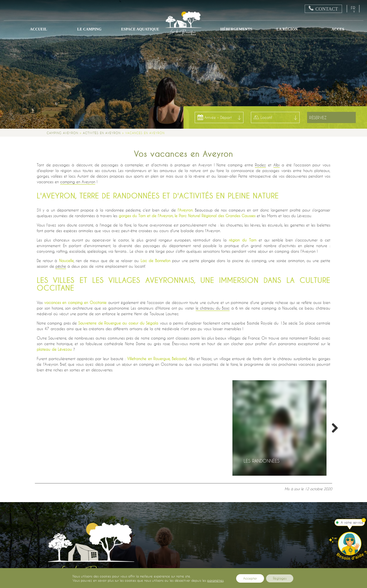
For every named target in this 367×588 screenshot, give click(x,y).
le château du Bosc (213, 308)
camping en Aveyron (78, 182)
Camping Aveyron (62, 133)
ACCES (338, 29)
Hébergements (236, 29)
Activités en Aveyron (102, 133)
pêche (61, 266)
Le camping (89, 29)
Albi (277, 165)
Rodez (260, 165)
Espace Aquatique (140, 29)
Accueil (39, 29)
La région (287, 29)
